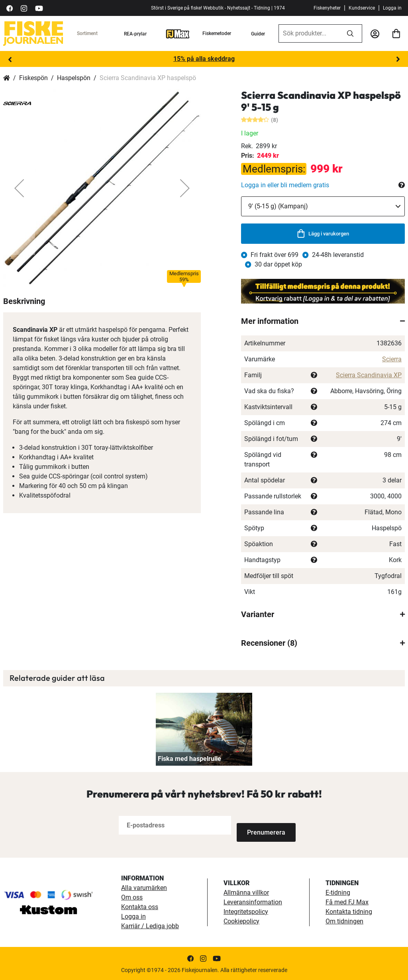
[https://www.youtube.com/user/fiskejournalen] (39, 8)
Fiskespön (33, 78)
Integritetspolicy (246, 911)
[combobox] (309, 33)
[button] (19, 188)
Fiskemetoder (217, 33)
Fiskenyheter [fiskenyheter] (327, 8)
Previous (10, 59)
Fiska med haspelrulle (189, 759)
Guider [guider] (258, 34)
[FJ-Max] (178, 33)
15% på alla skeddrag (204, 59)
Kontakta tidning (349, 911)
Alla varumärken (144, 887)
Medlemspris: (274, 169)
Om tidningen (344, 920)
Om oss (132, 897)
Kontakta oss (140, 906)
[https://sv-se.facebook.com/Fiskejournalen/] (10, 8)
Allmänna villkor (246, 892)
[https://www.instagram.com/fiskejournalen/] (24, 8)
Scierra (392, 359)
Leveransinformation (253, 901)
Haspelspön (74, 78)
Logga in (392, 8)
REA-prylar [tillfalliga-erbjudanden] (135, 34)
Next (398, 59)
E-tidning (338, 892)
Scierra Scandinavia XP (369, 375)
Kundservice (362, 8)
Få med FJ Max (347, 901)
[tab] (323, 321)
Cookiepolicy (241, 920)
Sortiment (87, 33)
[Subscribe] (263, 825)
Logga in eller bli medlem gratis (285, 185)
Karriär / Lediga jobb (150, 925)
